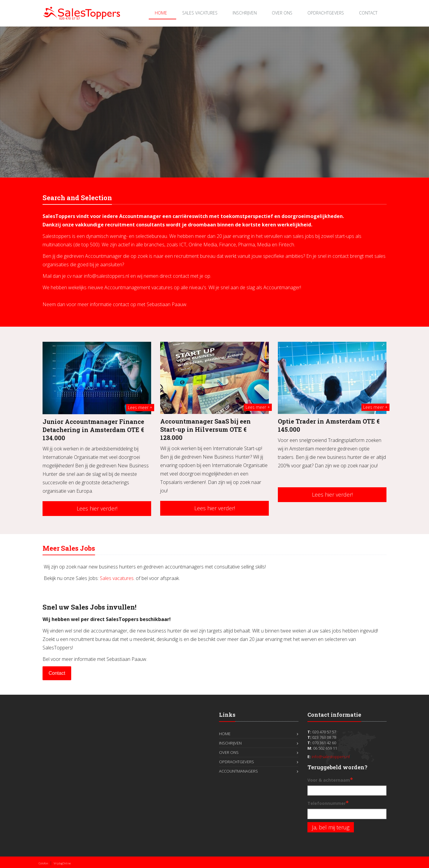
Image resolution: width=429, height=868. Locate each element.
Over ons (282, 13)
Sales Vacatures (200, 13)
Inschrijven (245, 13)
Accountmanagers (238, 771)
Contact (368, 13)
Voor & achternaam (330, 780)
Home (161, 13)
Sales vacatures (117, 578)
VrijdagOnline (62, 863)
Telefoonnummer (328, 803)
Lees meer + (140, 407)
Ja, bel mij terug (331, 827)
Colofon (43, 863)
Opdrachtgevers (326, 13)
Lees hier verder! (97, 508)
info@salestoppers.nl (331, 757)
